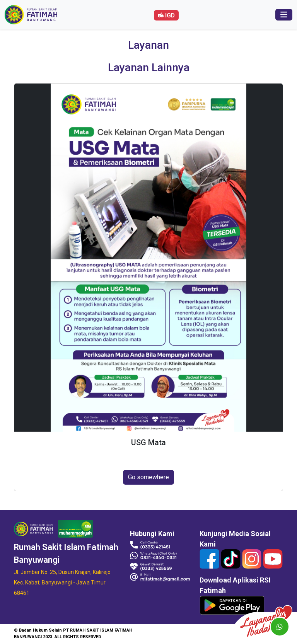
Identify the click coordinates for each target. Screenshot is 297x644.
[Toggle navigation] (284, 15)
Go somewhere (148, 477)
